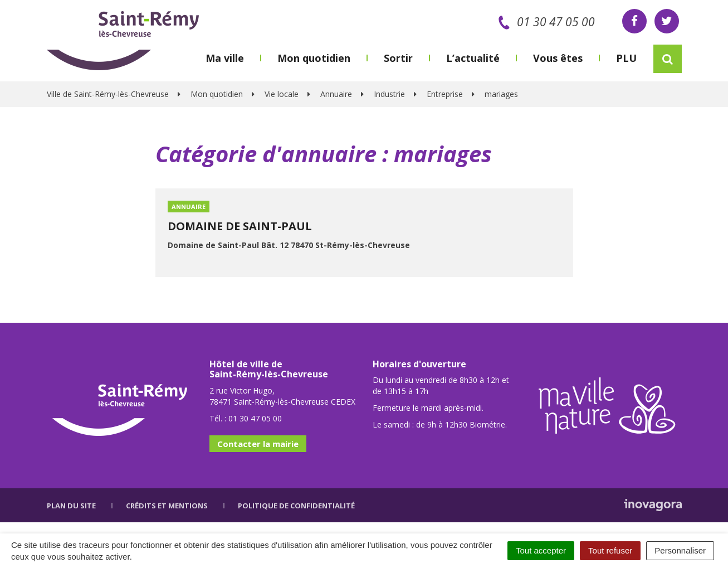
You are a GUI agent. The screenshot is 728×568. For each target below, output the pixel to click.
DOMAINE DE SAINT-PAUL (240, 226)
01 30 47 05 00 (544, 22)
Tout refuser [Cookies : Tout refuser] (610, 550)
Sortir (398, 58)
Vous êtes (558, 58)
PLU (626, 58)
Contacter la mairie (258, 444)
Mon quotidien (314, 58)
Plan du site (71, 506)
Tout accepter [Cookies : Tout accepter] (541, 550)
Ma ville (225, 58)
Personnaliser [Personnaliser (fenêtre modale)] (680, 550)
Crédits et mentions (167, 506)
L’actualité (473, 58)
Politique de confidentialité (296, 506)
